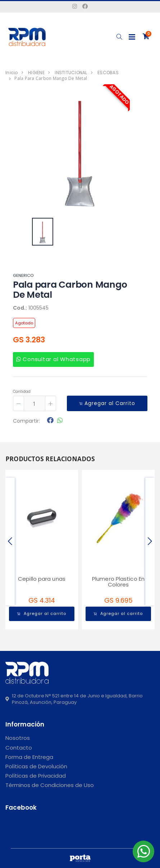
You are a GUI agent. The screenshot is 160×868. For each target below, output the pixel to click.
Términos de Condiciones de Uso (50, 785)
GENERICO (23, 275)
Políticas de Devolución (36, 766)
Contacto (19, 748)
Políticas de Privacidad (36, 776)
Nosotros (18, 738)
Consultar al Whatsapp (53, 359)
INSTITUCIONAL (71, 73)
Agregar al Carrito (107, 403)
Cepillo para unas (42, 579)
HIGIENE (36, 73)
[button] (119, 37)
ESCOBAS (108, 73)
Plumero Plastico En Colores (118, 582)
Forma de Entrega (29, 757)
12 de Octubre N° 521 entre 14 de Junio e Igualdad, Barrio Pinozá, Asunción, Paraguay (74, 699)
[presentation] (10, 542)
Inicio (12, 73)
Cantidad (22, 392)
